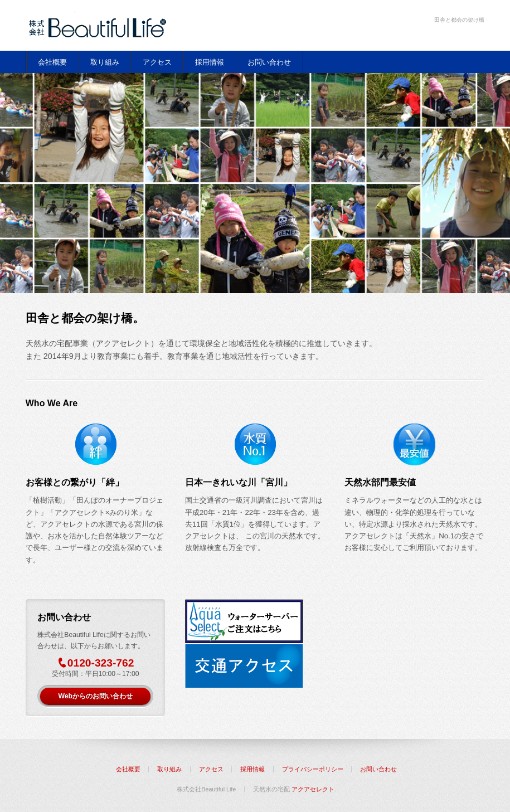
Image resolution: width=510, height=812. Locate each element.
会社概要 (52, 62)
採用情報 (210, 62)
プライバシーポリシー (313, 769)
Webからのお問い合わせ (95, 696)
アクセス (157, 62)
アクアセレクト (313, 789)
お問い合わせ (269, 62)
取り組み (105, 62)
